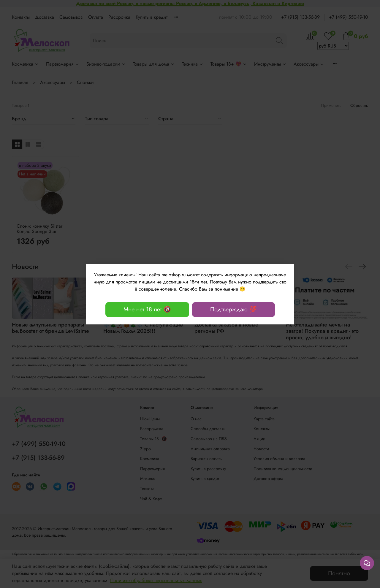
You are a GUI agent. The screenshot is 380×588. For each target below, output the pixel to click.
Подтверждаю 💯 (233, 309)
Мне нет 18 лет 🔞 (147, 309)
